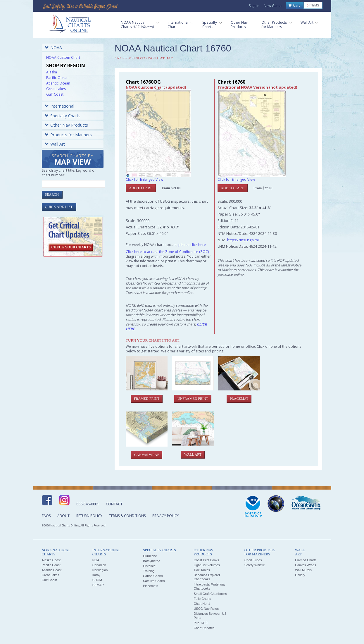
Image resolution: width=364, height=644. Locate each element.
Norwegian (100, 570)
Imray (96, 575)
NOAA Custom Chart (63, 57)
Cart (294, 6)
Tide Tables (202, 570)
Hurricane (150, 556)
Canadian (99, 565)
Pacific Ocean (57, 78)
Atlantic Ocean (58, 83)
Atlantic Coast (52, 570)
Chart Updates (204, 628)
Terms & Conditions (127, 516)
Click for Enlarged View (144, 179)
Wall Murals (303, 570)
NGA (96, 560)
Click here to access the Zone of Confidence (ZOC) (167, 252)
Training (149, 571)
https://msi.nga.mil (243, 240)
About (63, 516)
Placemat (239, 399)
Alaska (52, 72)
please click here (192, 245)
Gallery (300, 575)
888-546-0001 (88, 504)
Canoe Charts (153, 576)
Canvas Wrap (147, 455)
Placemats (150, 586)
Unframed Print (193, 399)
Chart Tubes (253, 560)
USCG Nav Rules (206, 609)
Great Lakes (56, 89)
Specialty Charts (63, 116)
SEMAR (98, 585)
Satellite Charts (154, 581)
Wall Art (55, 144)
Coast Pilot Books (206, 560)
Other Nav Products (66, 125)
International (59, 106)
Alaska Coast (51, 560)
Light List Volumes (207, 565)
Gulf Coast (55, 94)
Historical (150, 566)
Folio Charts (202, 599)
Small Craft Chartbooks (210, 594)
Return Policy (89, 516)
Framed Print (147, 399)
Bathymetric (151, 561)
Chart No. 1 (202, 604)
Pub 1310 (200, 623)
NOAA (53, 48)
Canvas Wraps (306, 565)
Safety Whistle (255, 565)
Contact (114, 504)
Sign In (254, 6)
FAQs (46, 516)
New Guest (273, 6)
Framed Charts (306, 560)
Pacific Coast (51, 565)
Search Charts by (73, 160)
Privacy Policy (166, 516)
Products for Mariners (68, 135)
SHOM (97, 580)
